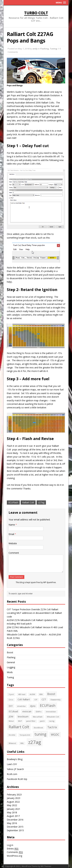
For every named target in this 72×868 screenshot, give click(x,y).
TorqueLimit (25, 735)
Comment (14, 553)
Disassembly (55, 700)
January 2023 (14, 798)
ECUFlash (13, 502)
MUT (20, 721)
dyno (33, 706)
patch (42, 721)
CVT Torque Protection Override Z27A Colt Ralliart (33, 609)
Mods (10, 672)
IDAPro (39, 712)
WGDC (55, 734)
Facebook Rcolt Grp (17, 779)
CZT (44, 699)
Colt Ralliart (24, 699)
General (11, 662)
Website (13, 543)
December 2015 (15, 827)
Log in (10, 845)
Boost (10, 652)
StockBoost (38, 728)
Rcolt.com (12, 774)
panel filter (31, 721)
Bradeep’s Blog (15, 759)
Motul (11, 721)
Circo (11, 700)
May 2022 (12, 805)
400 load (22, 694)
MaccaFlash (38, 717)
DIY (11, 706)
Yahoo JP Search (15, 769)
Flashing (45, 49)
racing (52, 721)
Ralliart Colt (28, 502)
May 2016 (12, 823)
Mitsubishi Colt (53, 717)
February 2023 (14, 795)
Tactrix (52, 727)
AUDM (32, 694)
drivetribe (21, 706)
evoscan (27, 711)
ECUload (13, 711)
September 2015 (15, 830)
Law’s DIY (12, 764)
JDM (11, 716)
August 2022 (13, 802)
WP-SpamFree (50, 582)
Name (12, 525)
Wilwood (12, 743)
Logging (11, 667)
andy (35, 49)
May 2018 (12, 812)
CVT (36, 700)
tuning (40, 734)
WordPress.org (14, 856)
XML (22, 743)
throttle (12, 735)
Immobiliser (51, 712)
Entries (13, 849)
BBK (41, 694)
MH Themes (46, 866)
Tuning (53, 49)
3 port (11, 694)
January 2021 (14, 809)
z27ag (41, 502)
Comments (15, 852)
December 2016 (15, 820)
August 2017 (13, 816)
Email (12, 534)
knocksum (23, 716)
